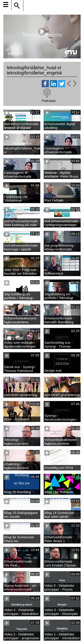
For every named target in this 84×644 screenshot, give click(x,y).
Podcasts (49, 101)
